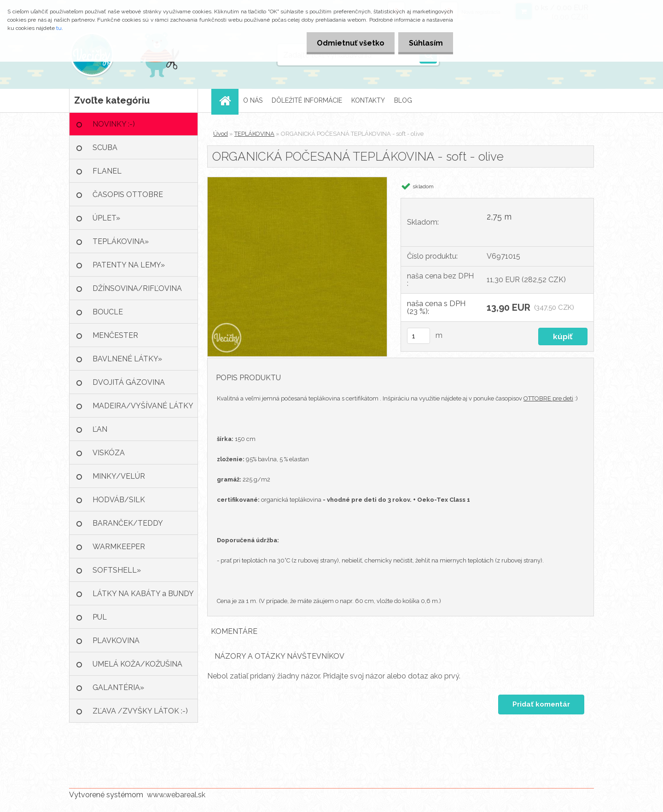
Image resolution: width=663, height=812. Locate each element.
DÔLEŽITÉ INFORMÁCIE (307, 100)
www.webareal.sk (176, 795)
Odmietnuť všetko (347, 43)
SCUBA (105, 148)
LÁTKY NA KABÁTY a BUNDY (143, 594)
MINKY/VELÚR (119, 476)
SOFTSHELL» (117, 570)
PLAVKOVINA (116, 641)
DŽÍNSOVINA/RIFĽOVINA (137, 288)
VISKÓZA (109, 453)
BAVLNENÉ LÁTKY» (127, 359)
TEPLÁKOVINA (254, 134)
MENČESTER (115, 335)
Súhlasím (425, 43)
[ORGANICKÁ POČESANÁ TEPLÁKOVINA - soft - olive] (297, 181)
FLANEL (107, 171)
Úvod (221, 134)
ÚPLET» (106, 218)
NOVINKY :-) (114, 124)
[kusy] (419, 336)
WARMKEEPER (119, 547)
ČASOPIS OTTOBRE (128, 194)
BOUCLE (108, 312)
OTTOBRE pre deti (548, 398)
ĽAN (100, 429)
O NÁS (253, 100)
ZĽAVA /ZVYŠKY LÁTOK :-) (140, 711)
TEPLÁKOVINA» (121, 241)
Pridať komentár (541, 704)
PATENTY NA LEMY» (129, 265)
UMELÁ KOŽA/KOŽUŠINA (137, 664)
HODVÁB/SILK (119, 500)
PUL (100, 617)
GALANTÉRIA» (118, 687)
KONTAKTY (368, 100)
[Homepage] (228, 101)
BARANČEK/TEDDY (128, 523)
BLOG (403, 100)
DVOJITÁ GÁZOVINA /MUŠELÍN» (129, 386)
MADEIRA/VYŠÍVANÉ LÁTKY (143, 406)
